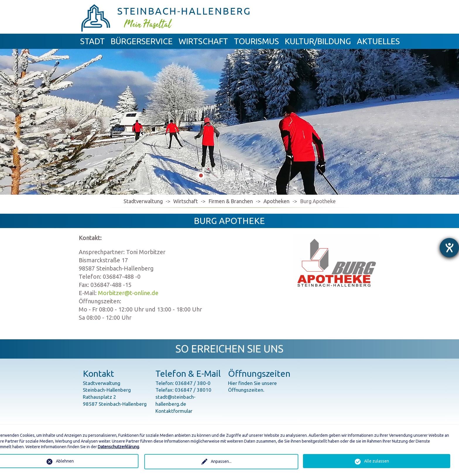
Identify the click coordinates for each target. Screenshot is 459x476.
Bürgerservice (142, 41)
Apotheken (276, 201)
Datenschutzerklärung (118, 447)
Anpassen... (221, 461)
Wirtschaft (203, 41)
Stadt (93, 41)
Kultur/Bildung (318, 41)
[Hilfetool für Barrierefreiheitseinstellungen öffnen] (449, 248)
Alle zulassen (377, 461)
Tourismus (256, 41)
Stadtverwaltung (143, 201)
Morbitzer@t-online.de (128, 293)
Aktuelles (378, 41)
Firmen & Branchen (231, 201)
